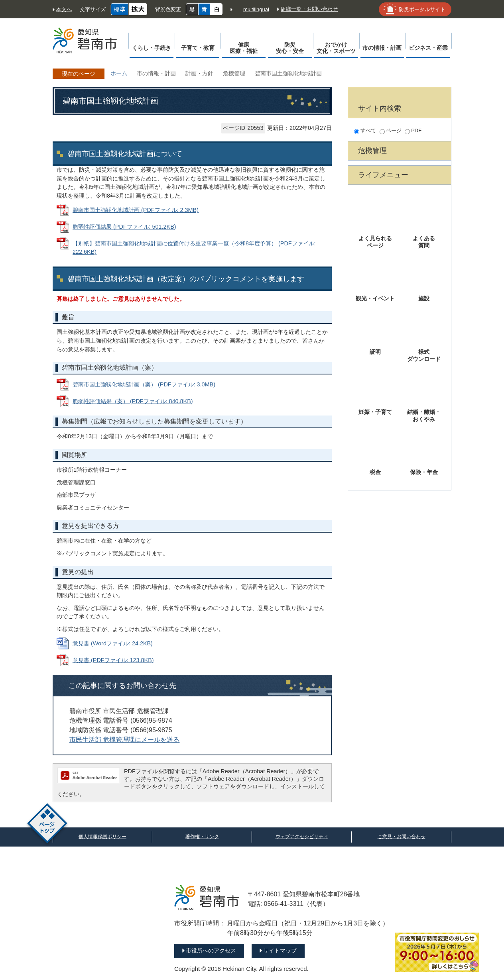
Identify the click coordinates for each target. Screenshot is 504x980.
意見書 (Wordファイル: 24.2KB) (113, 643)
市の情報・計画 (156, 73)
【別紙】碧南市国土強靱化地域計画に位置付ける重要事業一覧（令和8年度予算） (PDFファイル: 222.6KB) (194, 248)
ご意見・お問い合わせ (402, 837)
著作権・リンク (202, 837)
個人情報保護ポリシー (102, 837)
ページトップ (47, 824)
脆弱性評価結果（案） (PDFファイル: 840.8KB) (133, 401)
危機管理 (234, 73)
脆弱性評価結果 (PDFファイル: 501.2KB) (124, 227)
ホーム (119, 73)
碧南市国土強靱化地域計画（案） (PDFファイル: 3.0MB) (144, 384)
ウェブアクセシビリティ (302, 837)
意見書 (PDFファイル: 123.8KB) (113, 660)
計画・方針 (199, 73)
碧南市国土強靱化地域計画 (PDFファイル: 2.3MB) (136, 210)
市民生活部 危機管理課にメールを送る (124, 740)
